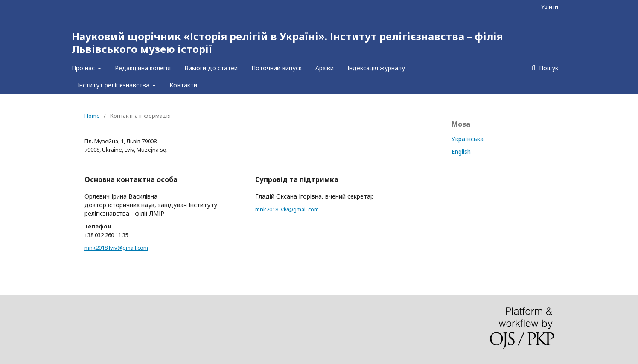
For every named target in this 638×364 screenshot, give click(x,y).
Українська (468, 139)
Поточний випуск (277, 68)
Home (92, 116)
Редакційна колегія (143, 68)
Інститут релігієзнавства (114, 85)
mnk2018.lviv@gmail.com (116, 248)
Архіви (325, 68)
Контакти (183, 85)
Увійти (550, 6)
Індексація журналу (376, 68)
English (461, 152)
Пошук (548, 68)
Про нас (84, 68)
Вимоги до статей (211, 68)
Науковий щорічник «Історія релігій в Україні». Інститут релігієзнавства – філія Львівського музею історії (287, 42)
